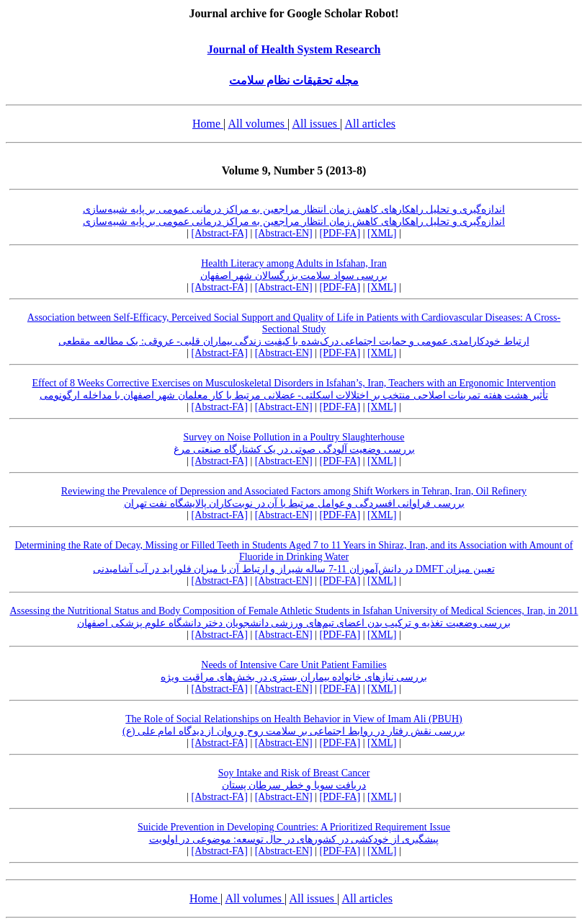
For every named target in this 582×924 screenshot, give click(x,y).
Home (208, 124)
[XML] (382, 233)
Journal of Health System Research (294, 49)
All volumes (258, 124)
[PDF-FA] (340, 233)
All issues (316, 124)
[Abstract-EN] (284, 233)
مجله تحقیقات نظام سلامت (294, 80)
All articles (370, 124)
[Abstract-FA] (220, 233)
